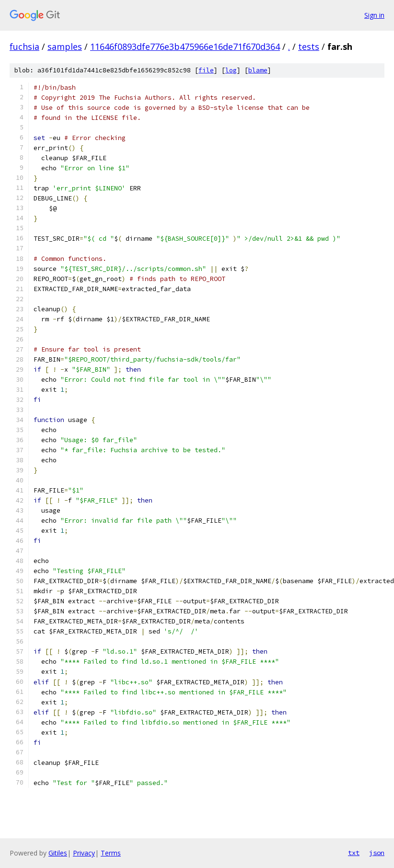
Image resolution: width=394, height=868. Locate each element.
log (231, 70)
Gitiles (58, 853)
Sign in (374, 15)
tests (309, 47)
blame (258, 70)
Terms (111, 853)
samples (65, 47)
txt (354, 853)
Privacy (84, 853)
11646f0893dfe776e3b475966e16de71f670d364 (185, 47)
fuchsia (24, 47)
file (206, 70)
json (377, 853)
